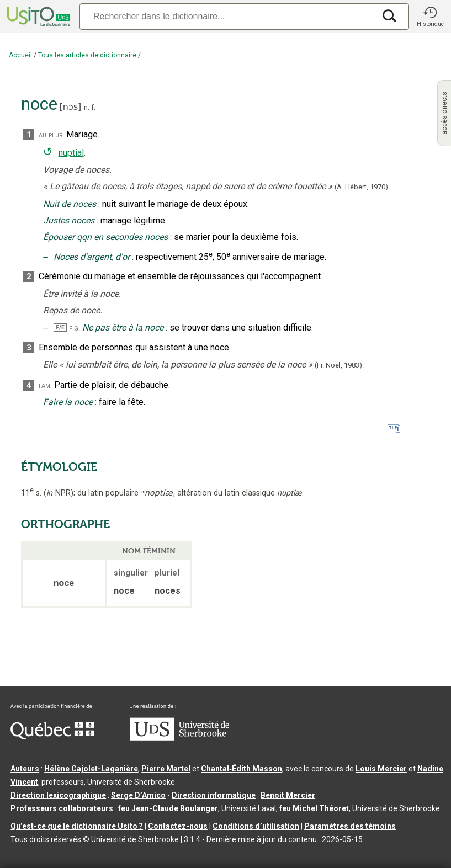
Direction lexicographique (58, 795)
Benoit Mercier (288, 795)
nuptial (71, 153)
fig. (75, 328)
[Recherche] (227, 16)
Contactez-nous (178, 826)
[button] (430, 17)
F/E (60, 328)
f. (93, 107)
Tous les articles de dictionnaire (87, 55)
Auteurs (25, 769)
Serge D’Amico (138, 795)
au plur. (51, 135)
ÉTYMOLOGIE (59, 467)
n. (87, 107)
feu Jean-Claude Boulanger (168, 808)
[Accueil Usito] (38, 17)
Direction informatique (214, 795)
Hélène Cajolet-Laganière (91, 769)
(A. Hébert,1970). (362, 187)
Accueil (20, 55)
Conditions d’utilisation (256, 826)
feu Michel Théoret (314, 808)
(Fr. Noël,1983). (339, 365)
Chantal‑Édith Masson (242, 769)
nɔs (70, 107)
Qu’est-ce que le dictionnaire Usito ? (77, 826)
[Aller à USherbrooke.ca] (179, 738)
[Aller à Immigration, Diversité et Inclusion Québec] (52, 736)
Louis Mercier (381, 769)
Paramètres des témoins (350, 826)
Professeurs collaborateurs (62, 808)
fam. (45, 385)
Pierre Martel (166, 769)
